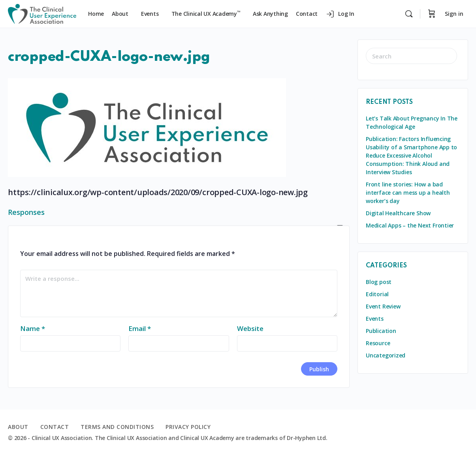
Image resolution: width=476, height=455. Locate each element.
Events (375, 319)
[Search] (409, 14)
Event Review (383, 306)
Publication (381, 331)
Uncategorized (386, 355)
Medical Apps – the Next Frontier (410, 225)
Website (250, 328)
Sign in (454, 14)
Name (33, 328)
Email (140, 328)
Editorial (377, 294)
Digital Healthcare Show (398, 213)
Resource (378, 343)
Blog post (379, 282)
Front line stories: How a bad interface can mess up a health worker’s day (408, 193)
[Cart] (432, 14)
